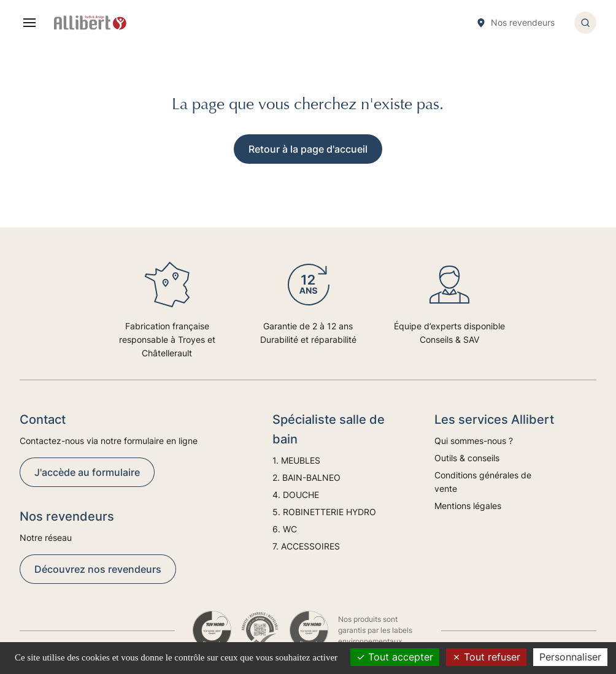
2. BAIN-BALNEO (306, 477)
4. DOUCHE (296, 495)
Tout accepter (395, 657)
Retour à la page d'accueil (308, 149)
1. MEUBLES (296, 460)
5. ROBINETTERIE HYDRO (324, 512)
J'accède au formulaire (87, 472)
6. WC (285, 529)
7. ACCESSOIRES (306, 546)
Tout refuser (486, 657)
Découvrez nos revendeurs (98, 569)
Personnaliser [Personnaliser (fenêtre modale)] (570, 657)
